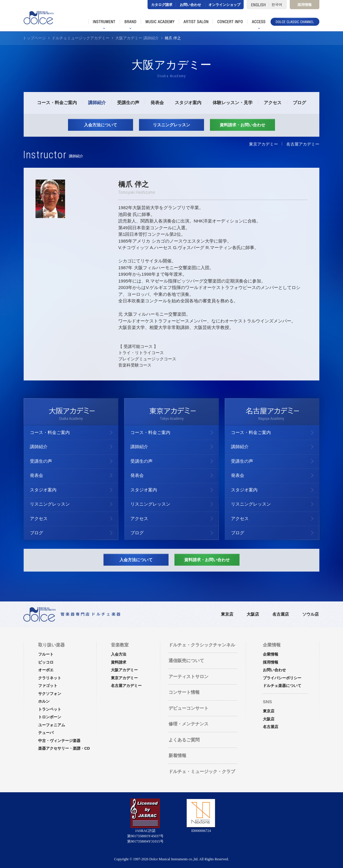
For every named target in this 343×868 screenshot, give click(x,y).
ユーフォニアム (52, 725)
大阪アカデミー (124, 670)
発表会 (157, 103)
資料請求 (119, 662)
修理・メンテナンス (189, 724)
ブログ (299, 103)
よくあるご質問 (184, 740)
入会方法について (101, 125)
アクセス (273, 103)
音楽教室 (120, 645)
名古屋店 (281, 614)
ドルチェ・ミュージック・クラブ (202, 771)
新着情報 (177, 755)
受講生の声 (128, 103)
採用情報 (305, 5)
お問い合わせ (190, 5)
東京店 (227, 614)
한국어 (278, 5)
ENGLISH (258, 5)
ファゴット (48, 686)
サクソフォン (50, 694)
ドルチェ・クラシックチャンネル (202, 645)
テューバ (46, 733)
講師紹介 (97, 103)
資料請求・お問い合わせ (242, 125)
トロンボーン (50, 717)
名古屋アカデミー (303, 144)
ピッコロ (46, 662)
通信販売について (186, 660)
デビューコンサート (189, 708)
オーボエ (46, 670)
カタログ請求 (162, 5)
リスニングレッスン (171, 125)
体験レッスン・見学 (233, 103)
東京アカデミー (263, 144)
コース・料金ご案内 (57, 103)
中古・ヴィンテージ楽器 (59, 741)
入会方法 (119, 654)
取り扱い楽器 (51, 645)
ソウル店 (310, 614)
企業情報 (271, 654)
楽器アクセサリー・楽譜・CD (64, 748)
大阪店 (253, 614)
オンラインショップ (224, 5)
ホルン (44, 701)
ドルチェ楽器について (282, 686)
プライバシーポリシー (282, 678)
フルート (46, 654)
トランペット (50, 709)
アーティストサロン (189, 676)
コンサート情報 (184, 692)
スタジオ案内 (188, 103)
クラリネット (50, 678)
